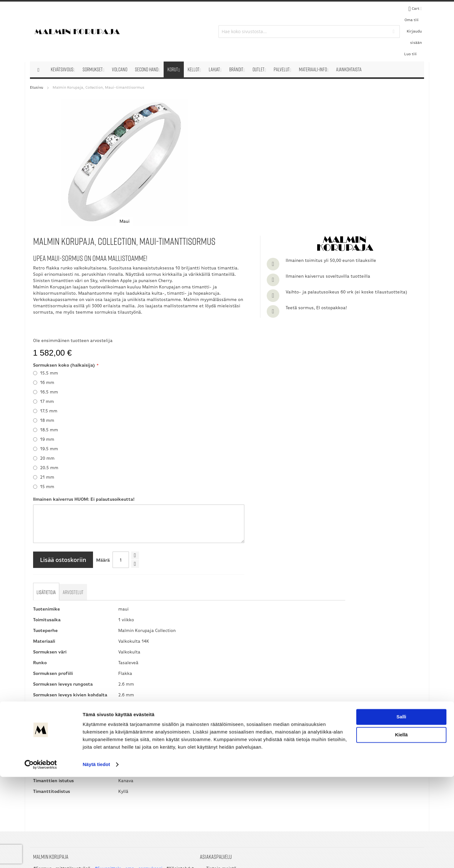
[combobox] (227, 13)
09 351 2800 (284, 763)
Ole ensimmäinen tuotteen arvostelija (205, 201)
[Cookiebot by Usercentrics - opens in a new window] (41, 856)
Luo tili (397, 13)
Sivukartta (150, 780)
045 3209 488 (296, 769)
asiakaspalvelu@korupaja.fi (279, 779)
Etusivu (37, 51)
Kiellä (401, 826)
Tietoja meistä (154, 732)
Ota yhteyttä (152, 766)
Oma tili (348, 13)
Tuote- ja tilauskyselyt (162, 759)
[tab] (47, 453)
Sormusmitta (152, 773)
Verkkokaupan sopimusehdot (169, 738)
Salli (402, 808)
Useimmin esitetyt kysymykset (171, 752)
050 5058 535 (383, 757)
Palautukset (151, 745)
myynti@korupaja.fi (271, 791)
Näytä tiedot (96, 856)
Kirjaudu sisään (373, 13)
